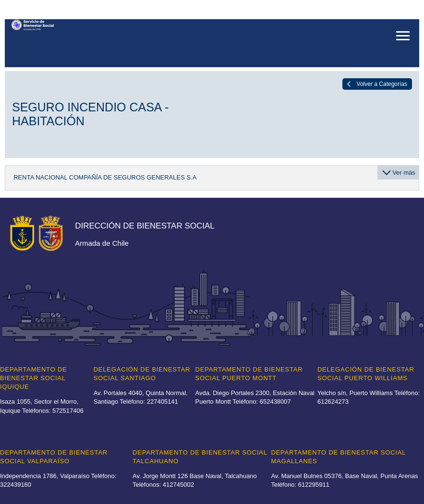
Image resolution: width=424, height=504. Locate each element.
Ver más (404, 173)
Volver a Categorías (382, 84)
